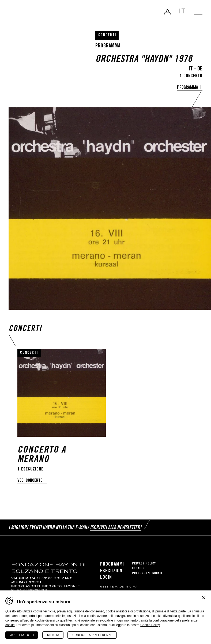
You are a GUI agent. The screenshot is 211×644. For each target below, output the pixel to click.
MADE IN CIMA (126, 587)
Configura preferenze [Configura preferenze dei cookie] (92, 635)
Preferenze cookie (148, 573)
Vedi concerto (30, 481)
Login (167, 12)
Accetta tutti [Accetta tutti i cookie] (22, 635)
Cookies (138, 569)
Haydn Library (23, 13)
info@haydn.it (26, 587)
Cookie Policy (150, 625)
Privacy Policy (144, 564)
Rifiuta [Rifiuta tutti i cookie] (53, 635)
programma (188, 88)
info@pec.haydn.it (61, 587)
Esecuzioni (112, 571)
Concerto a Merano (42, 455)
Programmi (112, 564)
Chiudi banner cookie (204, 598)
